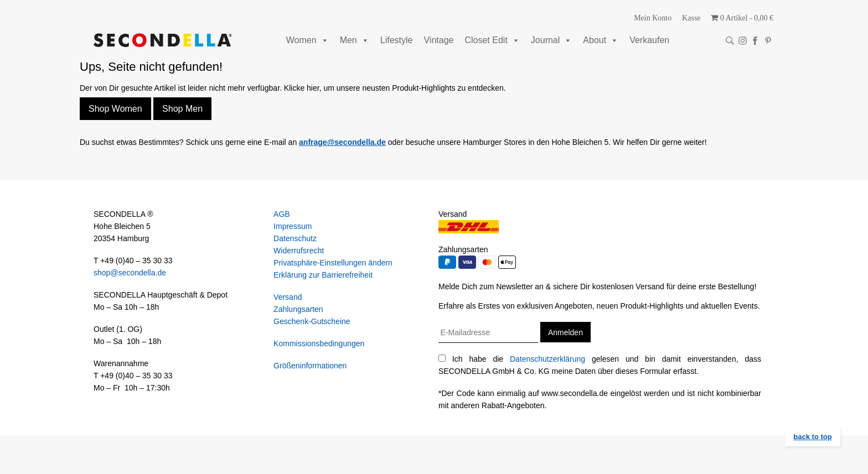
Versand (288, 297)
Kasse (691, 18)
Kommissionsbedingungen (319, 343)
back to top (812, 437)
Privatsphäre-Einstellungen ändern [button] (333, 263)
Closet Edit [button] (492, 40)
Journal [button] (551, 40)
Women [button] (308, 40)
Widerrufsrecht (299, 251)
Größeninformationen (310, 366)
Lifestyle (397, 40)
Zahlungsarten (298, 309)
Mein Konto (653, 18)
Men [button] (355, 40)
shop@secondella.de (130, 273)
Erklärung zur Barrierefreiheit (323, 275)
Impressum (293, 226)
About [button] (601, 40)
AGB (282, 214)
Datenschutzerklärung (547, 359)
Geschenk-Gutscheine (312, 321)
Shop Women (115, 109)
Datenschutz (295, 238)
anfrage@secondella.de (342, 142)
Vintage (438, 40)
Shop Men (182, 109)
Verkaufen (649, 40)
